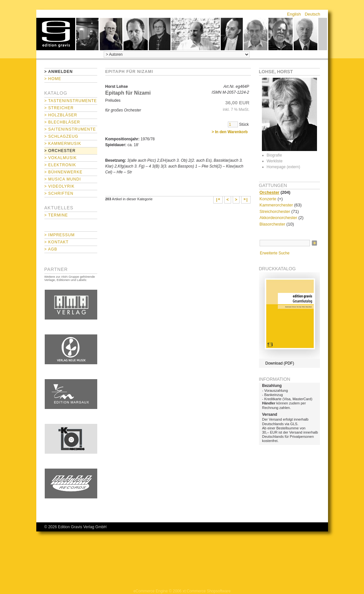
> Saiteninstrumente (70, 129)
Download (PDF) (280, 363)
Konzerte (268, 199)
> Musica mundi (63, 179)
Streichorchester (275, 211)
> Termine (56, 215)
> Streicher (59, 108)
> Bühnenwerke (64, 172)
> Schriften (59, 193)
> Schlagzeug (61, 136)
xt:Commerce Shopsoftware (206, 591)
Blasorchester (272, 224)
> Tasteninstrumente (71, 101)
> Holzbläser (61, 115)
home (56, 34)
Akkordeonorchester (278, 218)
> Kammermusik (63, 144)
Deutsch (312, 14)
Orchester (270, 192)
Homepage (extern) (283, 167)
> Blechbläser (62, 122)
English (294, 14)
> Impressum (60, 235)
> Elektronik (60, 165)
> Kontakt (57, 242)
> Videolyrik (59, 186)
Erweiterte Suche (275, 253)
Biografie (274, 155)
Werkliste (275, 161)
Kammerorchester (276, 205)
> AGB (51, 249)
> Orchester (60, 151)
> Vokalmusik (61, 158)
